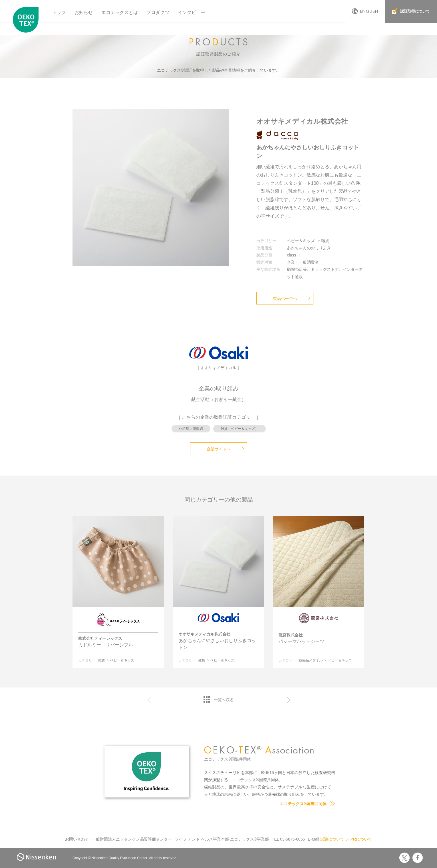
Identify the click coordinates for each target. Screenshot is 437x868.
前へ (149, 700)
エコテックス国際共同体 (27, 20)
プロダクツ (158, 12)
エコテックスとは (120, 12)
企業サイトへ (219, 449)
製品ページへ (285, 298)
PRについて (361, 839)
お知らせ (84, 12)
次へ (288, 700)
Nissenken (36, 857)
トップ (59, 12)
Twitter (404, 858)
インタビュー (192, 12)
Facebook (418, 858)
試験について (332, 839)
